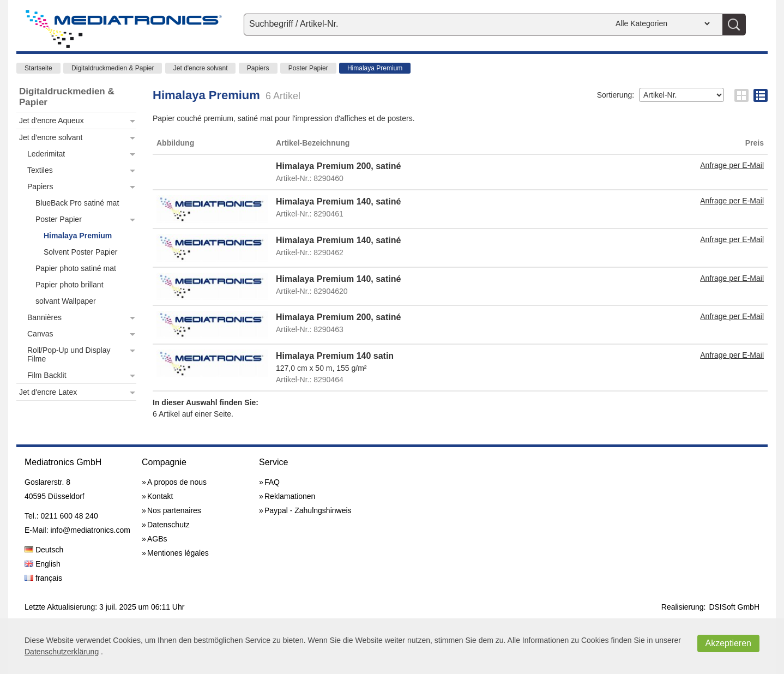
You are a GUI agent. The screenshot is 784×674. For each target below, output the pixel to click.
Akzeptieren (729, 643)
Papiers (258, 68)
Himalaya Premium (375, 68)
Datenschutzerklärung (62, 652)
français (43, 578)
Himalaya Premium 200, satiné (338, 166)
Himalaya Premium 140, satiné (338, 201)
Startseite (38, 68)
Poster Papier (308, 68)
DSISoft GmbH (734, 607)
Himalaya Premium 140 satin (335, 356)
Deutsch (44, 550)
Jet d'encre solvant (201, 68)
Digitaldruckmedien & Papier (113, 68)
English (43, 564)
